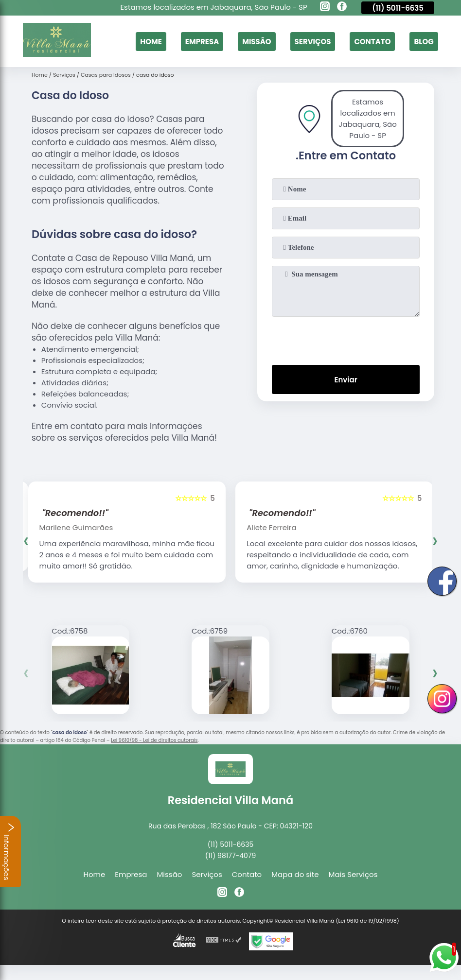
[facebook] (342, 8)
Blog (424, 42)
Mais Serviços (353, 874)
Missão (257, 42)
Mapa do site (295, 874)
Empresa (202, 42)
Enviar (346, 380)
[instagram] (325, 8)
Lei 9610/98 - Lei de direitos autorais (154, 740)
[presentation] (346, 339)
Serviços (312, 42)
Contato (372, 42)
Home (151, 42)
